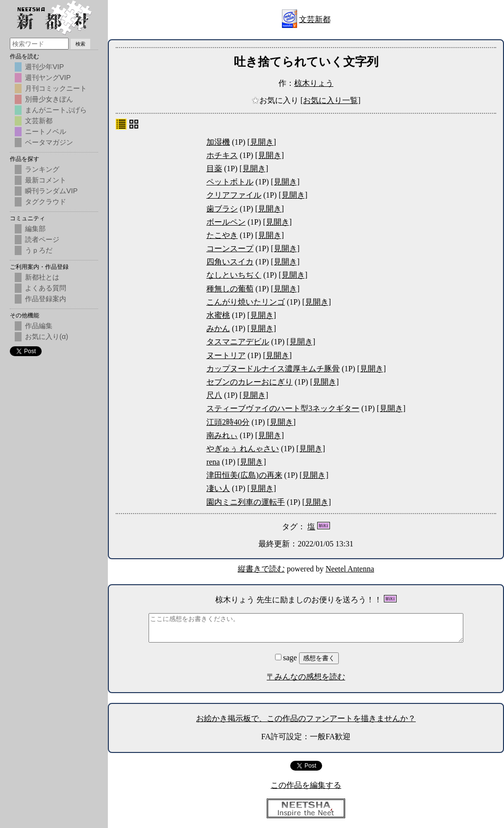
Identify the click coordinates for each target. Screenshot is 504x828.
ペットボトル (230, 182)
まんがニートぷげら (56, 110)
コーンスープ (230, 248)
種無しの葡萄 (230, 289)
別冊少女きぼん (49, 99)
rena (213, 462)
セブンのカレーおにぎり (250, 382)
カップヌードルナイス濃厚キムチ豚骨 (273, 369)
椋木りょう (314, 83)
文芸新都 (315, 19)
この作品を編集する (306, 785)
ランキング (42, 169)
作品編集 (39, 326)
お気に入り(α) (47, 336)
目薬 (214, 168)
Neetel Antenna (350, 569)
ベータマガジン (49, 142)
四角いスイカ (230, 262)
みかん (218, 328)
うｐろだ (39, 250)
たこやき (222, 235)
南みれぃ (222, 435)
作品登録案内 (46, 299)
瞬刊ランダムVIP (51, 191)
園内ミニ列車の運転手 (246, 502)
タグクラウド (46, 202)
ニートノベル (46, 131)
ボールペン (226, 222)
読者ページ (42, 239)
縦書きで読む (261, 569)
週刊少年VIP (44, 67)
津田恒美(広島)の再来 (244, 475)
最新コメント (46, 180)
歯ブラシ (222, 209)
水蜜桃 (218, 315)
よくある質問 (46, 288)
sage (287, 658)
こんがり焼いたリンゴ (246, 302)
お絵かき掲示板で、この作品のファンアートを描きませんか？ (306, 718)
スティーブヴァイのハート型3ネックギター (283, 408)
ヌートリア (226, 355)
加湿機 (218, 142)
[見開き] (262, 142)
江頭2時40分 (228, 422)
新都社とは (42, 277)
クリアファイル (234, 195)
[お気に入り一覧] (331, 100)
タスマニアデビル (238, 342)
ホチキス (222, 155)
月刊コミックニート (56, 88)
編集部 (35, 229)
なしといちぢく (234, 275)
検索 (80, 44)
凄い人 (218, 488)
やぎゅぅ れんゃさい (243, 449)
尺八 (214, 395)
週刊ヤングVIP (48, 78)
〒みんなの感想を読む (306, 677)
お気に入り (276, 100)
